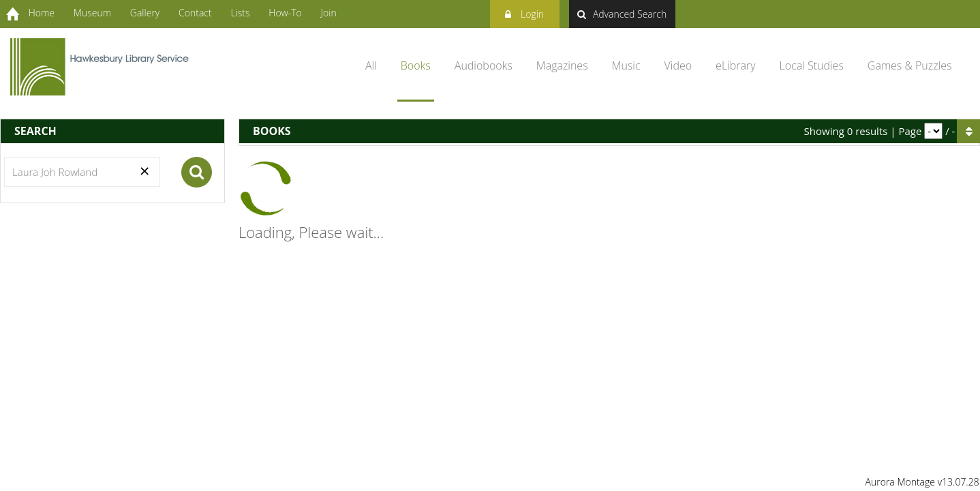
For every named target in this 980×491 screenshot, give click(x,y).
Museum (92, 13)
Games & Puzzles (910, 65)
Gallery (145, 13)
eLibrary (735, 65)
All (371, 65)
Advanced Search (622, 14)
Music (626, 65)
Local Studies (812, 65)
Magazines (562, 65)
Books (416, 65)
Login (524, 12)
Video (678, 65)
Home (42, 13)
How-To (285, 13)
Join (329, 13)
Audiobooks (484, 65)
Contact (195, 13)
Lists (240, 13)
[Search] (82, 172)
